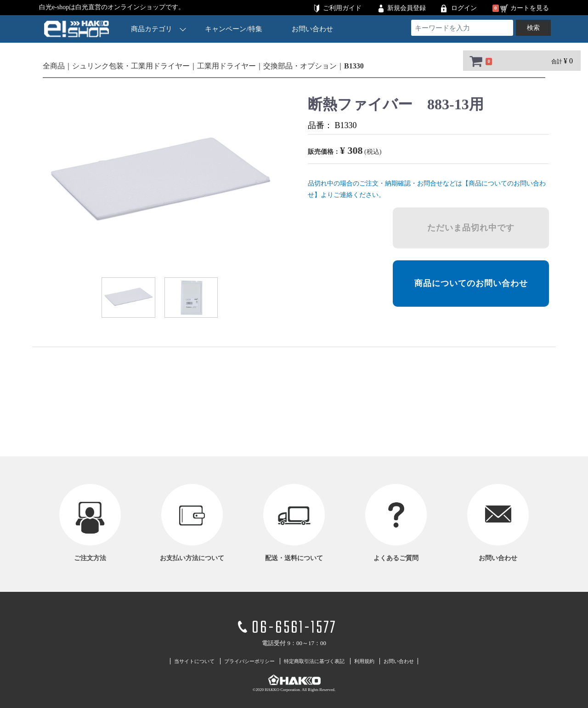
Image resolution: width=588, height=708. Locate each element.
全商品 (54, 66)
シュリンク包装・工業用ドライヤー (131, 66)
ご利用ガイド (342, 8)
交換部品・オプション (300, 66)
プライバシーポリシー (249, 661)
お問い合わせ (312, 29)
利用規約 (364, 661)
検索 (533, 28)
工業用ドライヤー (226, 66)
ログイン (464, 8)
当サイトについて (194, 661)
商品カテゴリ (158, 29)
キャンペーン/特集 (234, 29)
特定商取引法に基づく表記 (314, 661)
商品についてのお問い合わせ (471, 283)
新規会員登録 (407, 8)
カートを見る (530, 8)
